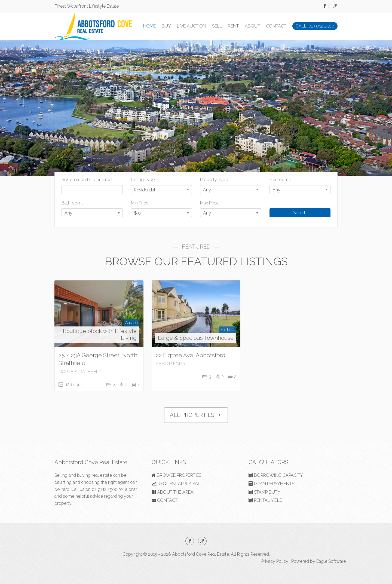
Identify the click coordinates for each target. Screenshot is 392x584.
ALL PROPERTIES (196, 415)
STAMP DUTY (264, 492)
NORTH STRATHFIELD (80, 372)
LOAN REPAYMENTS (271, 484)
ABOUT (252, 26)
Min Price (140, 203)
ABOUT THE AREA (173, 492)
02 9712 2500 (105, 489)
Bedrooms (280, 180)
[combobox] (162, 190)
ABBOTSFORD (170, 364)
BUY (166, 26)
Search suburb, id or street (87, 180)
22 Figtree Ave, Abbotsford (191, 355)
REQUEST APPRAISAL (176, 484)
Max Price (209, 203)
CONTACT (276, 26)
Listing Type (143, 180)
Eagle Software (331, 561)
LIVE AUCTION (192, 26)
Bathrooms (73, 203)
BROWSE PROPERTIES (176, 475)
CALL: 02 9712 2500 (315, 26)
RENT (233, 26)
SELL (217, 26)
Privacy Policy (275, 561)
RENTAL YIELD (266, 500)
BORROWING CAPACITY (276, 475)
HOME (149, 26)
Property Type (214, 180)
